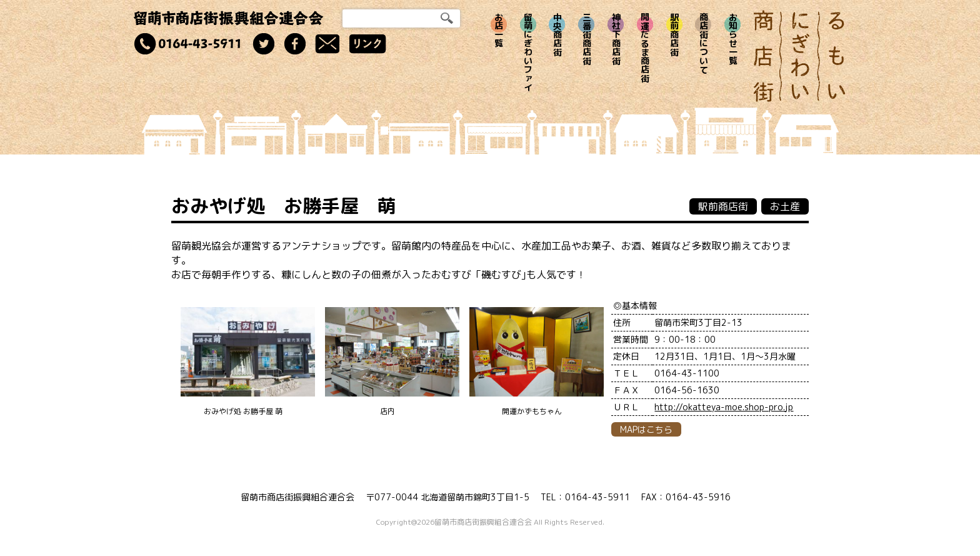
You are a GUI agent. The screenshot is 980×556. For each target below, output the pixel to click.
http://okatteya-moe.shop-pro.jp (724, 407)
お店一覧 (499, 30)
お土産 (785, 206)
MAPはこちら (646, 429)
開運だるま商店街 (645, 48)
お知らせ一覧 (733, 39)
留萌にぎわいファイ (528, 52)
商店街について (703, 43)
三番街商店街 (587, 39)
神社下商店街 (616, 39)
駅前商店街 (675, 34)
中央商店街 (557, 34)
